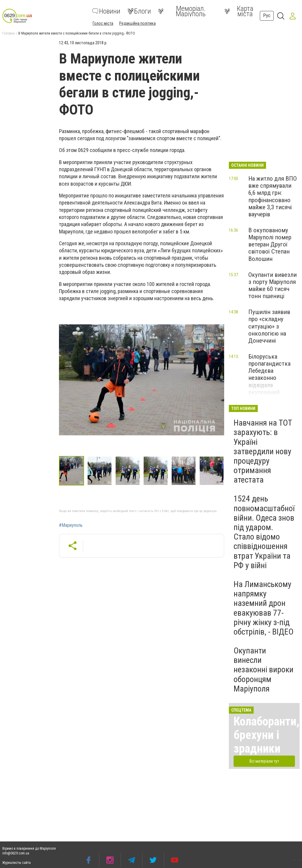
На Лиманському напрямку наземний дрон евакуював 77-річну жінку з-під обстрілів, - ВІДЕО (264, 608)
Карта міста (239, 11)
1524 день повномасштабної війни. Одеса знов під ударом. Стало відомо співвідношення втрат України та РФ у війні (264, 532)
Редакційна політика (137, 23)
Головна (9, 33)
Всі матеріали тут (264, 761)
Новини (106, 11)
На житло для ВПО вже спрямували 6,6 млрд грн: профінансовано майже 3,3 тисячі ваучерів (273, 196)
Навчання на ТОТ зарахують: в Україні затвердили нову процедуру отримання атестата (263, 451)
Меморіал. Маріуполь (182, 11)
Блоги (139, 11)
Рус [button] (267, 15)
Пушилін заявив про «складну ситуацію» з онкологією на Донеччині (269, 326)
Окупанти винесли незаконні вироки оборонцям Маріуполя (264, 670)
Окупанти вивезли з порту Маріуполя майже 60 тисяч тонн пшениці (273, 285)
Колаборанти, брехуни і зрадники (266, 735)
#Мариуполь (71, 525)
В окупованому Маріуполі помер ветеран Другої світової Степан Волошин (270, 245)
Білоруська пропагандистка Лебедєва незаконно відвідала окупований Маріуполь (269, 378)
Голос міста (103, 23)
